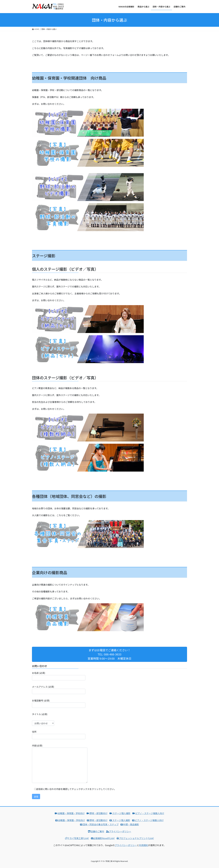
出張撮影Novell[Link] (103, 838)
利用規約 (144, 845)
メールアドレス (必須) (59, 690)
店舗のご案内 (96, 831)
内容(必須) (60, 763)
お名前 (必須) (59, 676)
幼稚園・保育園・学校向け (70, 813)
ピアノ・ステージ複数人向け (148, 813)
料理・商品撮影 (130, 824)
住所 (59, 735)
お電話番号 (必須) (59, 703)
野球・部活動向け (97, 813)
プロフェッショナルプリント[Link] (135, 838)
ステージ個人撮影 (120, 813)
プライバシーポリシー (119, 831)
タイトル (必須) (43, 719)
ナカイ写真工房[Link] (77, 838)
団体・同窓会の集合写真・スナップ (99, 824)
